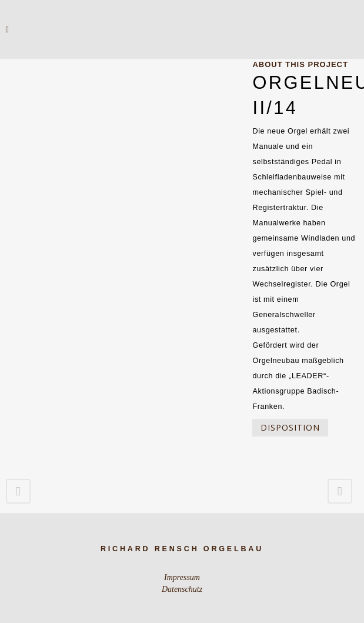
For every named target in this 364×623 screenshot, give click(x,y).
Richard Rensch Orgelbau (182, 549)
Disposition (290, 427)
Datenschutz (182, 589)
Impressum (182, 577)
